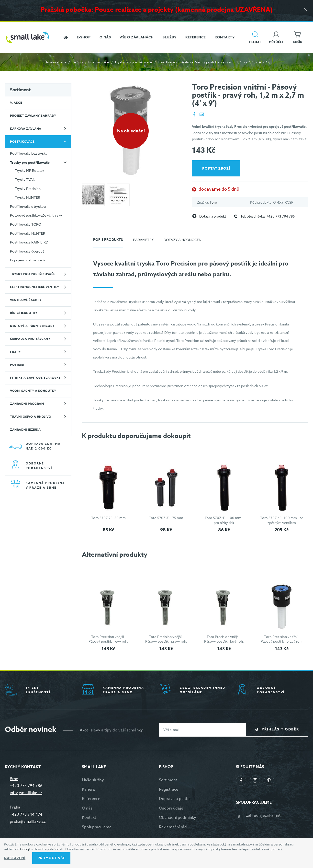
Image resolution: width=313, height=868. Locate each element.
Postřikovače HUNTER (28, 233)
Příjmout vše (51, 858)
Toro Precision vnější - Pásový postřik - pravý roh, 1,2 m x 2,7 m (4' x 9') (166, 641)
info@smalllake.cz (26, 793)
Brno (14, 779)
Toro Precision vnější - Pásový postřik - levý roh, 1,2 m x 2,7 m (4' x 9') (108, 641)
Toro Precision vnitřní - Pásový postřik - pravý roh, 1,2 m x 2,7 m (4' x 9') (282, 641)
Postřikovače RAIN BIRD (29, 242)
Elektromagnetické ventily (35, 287)
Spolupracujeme (97, 827)
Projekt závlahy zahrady (33, 116)
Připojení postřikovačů (27, 260)
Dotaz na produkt (213, 216)
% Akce (16, 103)
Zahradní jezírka (25, 430)
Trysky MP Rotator (29, 170)
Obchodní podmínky (178, 818)
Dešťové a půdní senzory (32, 326)
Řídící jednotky (24, 313)
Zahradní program (27, 404)
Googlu (26, 849)
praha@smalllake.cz (28, 822)
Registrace (169, 789)
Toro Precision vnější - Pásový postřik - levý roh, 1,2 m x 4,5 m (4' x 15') (224, 641)
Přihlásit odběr (280, 729)
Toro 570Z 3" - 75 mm (166, 518)
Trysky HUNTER (28, 197)
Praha (15, 807)
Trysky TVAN (25, 179)
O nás (87, 808)
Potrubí (17, 365)
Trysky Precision (28, 189)
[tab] (108, 242)
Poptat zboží (216, 168)
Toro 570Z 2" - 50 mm (108, 518)
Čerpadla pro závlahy (30, 339)
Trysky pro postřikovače (133, 62)
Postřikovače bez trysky (29, 153)
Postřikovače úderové (27, 251)
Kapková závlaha (26, 129)
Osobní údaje (171, 808)
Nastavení (15, 858)
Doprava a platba (175, 799)
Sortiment (20, 90)
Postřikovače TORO (26, 224)
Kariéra (88, 789)
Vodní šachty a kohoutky (33, 391)
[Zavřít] (306, 10)
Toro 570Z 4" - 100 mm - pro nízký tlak (224, 520)
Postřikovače (99, 62)
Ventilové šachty (26, 300)
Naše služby (93, 780)
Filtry (15, 352)
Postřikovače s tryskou (28, 206)
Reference (91, 799)
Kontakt (89, 818)
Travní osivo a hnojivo (31, 417)
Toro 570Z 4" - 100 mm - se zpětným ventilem (282, 520)
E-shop (77, 62)
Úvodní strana (55, 62)
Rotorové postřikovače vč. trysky (36, 215)
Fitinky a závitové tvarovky (35, 378)
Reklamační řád (173, 827)
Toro (213, 202)
